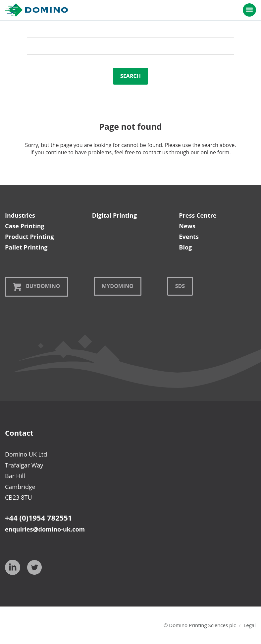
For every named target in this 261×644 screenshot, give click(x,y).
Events (189, 237)
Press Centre (198, 215)
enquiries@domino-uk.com (45, 529)
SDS (180, 286)
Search (130, 76)
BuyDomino (37, 286)
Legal (250, 625)
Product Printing (29, 237)
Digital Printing (114, 215)
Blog (185, 247)
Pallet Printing (26, 247)
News (187, 226)
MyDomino (118, 286)
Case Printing (25, 226)
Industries (20, 215)
